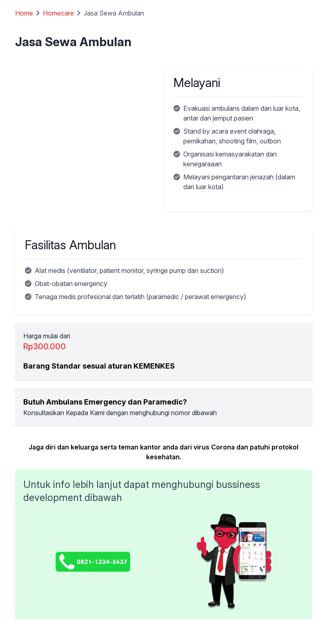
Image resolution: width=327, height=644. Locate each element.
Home (24, 13)
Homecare (58, 13)
